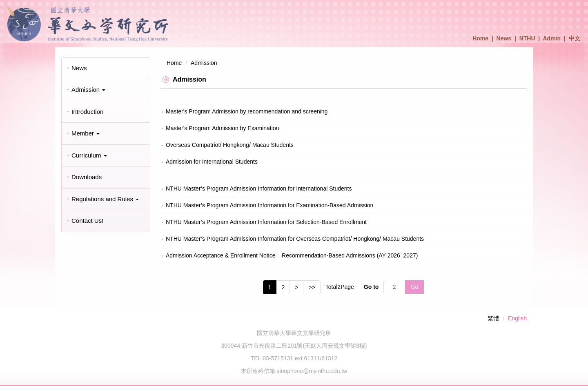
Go (415, 287)
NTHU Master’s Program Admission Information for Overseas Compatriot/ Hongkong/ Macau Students (295, 239)
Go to (371, 287)
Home (480, 38)
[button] (106, 90)
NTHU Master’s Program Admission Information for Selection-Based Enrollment (266, 222)
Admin (552, 38)
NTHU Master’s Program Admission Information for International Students (259, 189)
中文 (575, 38)
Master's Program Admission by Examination (222, 128)
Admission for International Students (212, 162)
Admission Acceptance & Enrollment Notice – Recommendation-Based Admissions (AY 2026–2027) (292, 255)
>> (312, 287)
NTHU (527, 38)
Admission (204, 63)
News (504, 38)
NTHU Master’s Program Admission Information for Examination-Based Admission (269, 205)
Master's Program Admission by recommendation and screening (247, 111)
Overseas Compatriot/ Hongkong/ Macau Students (230, 145)
